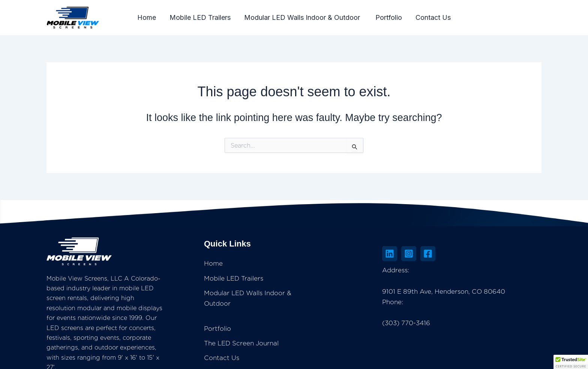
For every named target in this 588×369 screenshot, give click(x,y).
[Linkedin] (435, 254)
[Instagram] (454, 254)
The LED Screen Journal (329, 322)
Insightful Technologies (346, 361)
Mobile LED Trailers (200, 17)
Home (147, 17)
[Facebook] (473, 254)
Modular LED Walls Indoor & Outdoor (303, 17)
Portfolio (389, 17)
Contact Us (433, 17)
